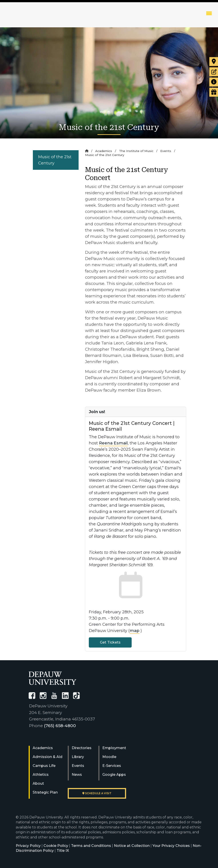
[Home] (87, 151)
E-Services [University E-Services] (112, 766)
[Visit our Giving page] (214, 92)
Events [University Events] (78, 766)
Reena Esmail (113, 443)
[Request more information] (214, 82)
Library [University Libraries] (78, 757)
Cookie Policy (56, 846)
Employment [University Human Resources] (114, 748)
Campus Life (44, 766)
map (135, 631)
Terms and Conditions (91, 846)
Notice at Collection (132, 846)
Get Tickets (110, 642)
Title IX (63, 851)
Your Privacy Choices (171, 846)
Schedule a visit (97, 793)
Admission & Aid (48, 757)
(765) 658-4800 (60, 726)
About (38, 783)
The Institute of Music (136, 151)
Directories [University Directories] (82, 748)
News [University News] (77, 775)
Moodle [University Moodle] (109, 757)
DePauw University (33, 18)
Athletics (41, 775)
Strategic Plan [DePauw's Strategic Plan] (45, 792)
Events (166, 151)
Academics (104, 151)
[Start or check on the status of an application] (214, 72)
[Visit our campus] (214, 62)
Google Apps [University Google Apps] (114, 775)
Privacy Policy (28, 846)
